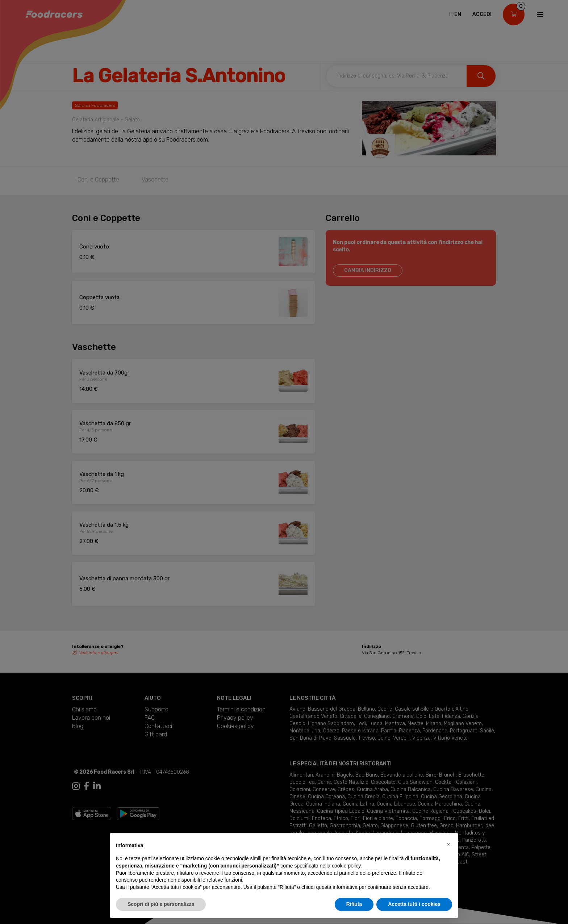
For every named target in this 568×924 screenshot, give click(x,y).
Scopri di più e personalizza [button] (161, 904)
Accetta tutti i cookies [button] (414, 904)
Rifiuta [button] (354, 904)
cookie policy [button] (346, 866)
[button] (448, 844)
